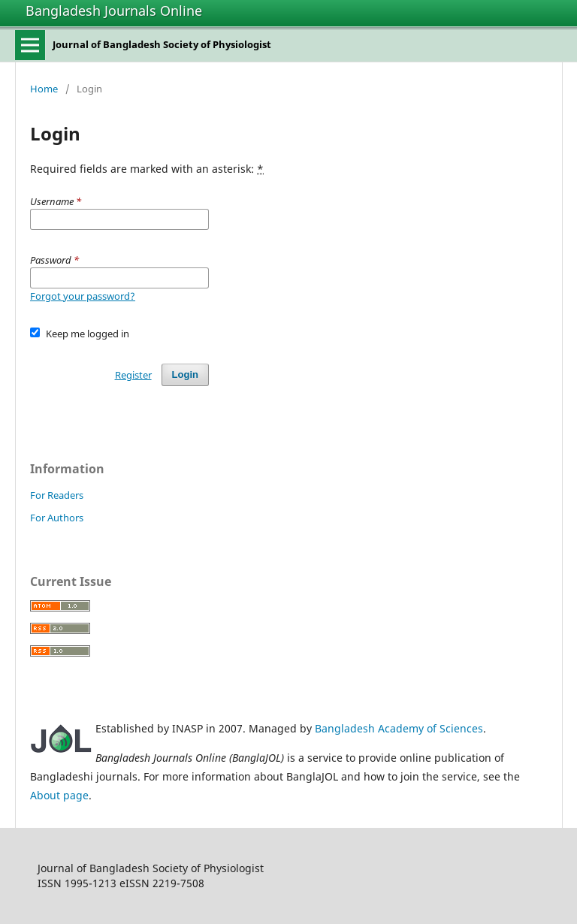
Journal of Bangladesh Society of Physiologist (162, 44)
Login (185, 374)
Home (44, 89)
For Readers (57, 495)
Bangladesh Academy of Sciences (399, 728)
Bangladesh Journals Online (114, 11)
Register (133, 375)
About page (59, 795)
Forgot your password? (83, 296)
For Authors (57, 518)
